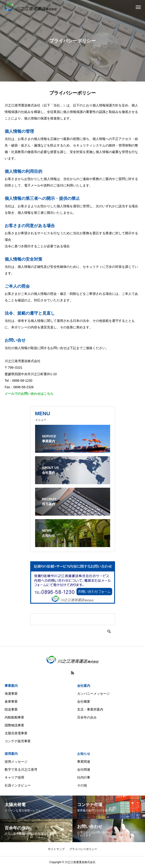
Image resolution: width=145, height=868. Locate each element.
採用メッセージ (16, 762)
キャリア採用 (14, 777)
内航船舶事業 (14, 717)
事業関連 (84, 762)
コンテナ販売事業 (18, 741)
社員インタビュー (18, 785)
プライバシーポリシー (83, 849)
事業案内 (11, 686)
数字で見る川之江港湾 (21, 769)
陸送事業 (11, 709)
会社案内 (84, 686)
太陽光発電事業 (16, 733)
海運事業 (11, 694)
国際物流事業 (14, 725)
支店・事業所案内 (90, 709)
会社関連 (84, 769)
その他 (82, 785)
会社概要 (84, 701)
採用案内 (11, 754)
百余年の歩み (87, 717)
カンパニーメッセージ (93, 694)
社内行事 (84, 777)
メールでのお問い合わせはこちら (29, 394)
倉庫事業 (11, 701)
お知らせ (84, 754)
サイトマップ (56, 849)
